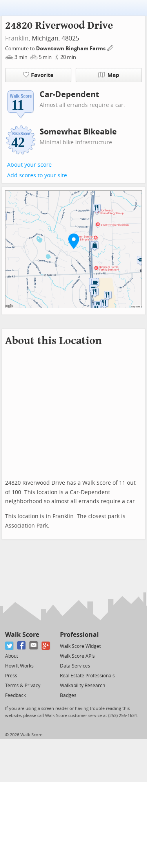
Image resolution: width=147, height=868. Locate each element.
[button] (74, 241)
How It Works (19, 666)
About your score (29, 165)
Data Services (75, 666)
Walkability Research (83, 686)
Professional (79, 635)
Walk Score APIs (77, 656)
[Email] (34, 646)
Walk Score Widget (80, 646)
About (12, 656)
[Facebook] (22, 646)
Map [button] (109, 75)
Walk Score (22, 635)
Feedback (15, 695)
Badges (68, 695)
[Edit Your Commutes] (111, 47)
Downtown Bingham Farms (71, 49)
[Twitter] (10, 646)
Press (11, 676)
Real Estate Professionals (87, 676)
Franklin (17, 38)
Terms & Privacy (23, 686)
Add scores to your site (37, 176)
